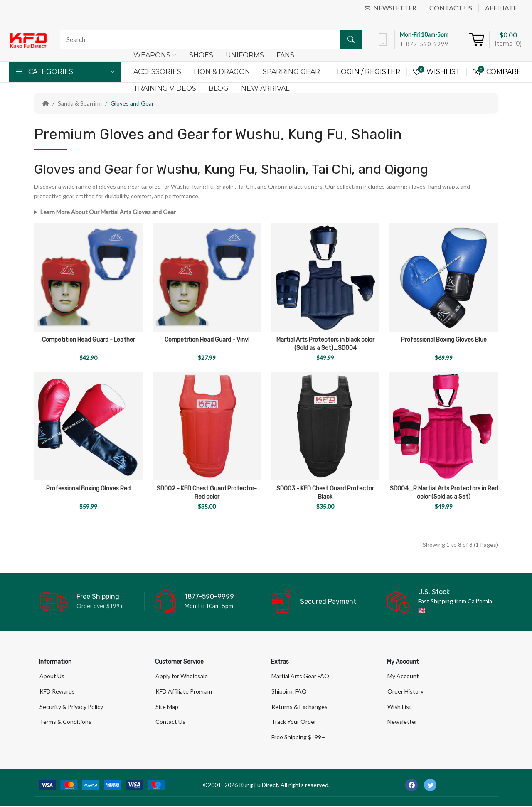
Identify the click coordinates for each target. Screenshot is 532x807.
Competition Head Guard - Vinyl (207, 340)
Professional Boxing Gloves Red (88, 488)
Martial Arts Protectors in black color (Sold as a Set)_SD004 (325, 344)
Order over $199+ (100, 606)
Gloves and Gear (132, 103)
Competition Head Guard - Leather (89, 340)
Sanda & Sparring (80, 103)
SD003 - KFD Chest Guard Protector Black (325, 493)
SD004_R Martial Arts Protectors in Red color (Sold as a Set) (444, 493)
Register (383, 72)
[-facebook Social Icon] (411, 786)
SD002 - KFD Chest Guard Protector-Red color (207, 493)
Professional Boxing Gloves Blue (444, 340)
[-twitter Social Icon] (430, 786)
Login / (351, 72)
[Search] (209, 39)
